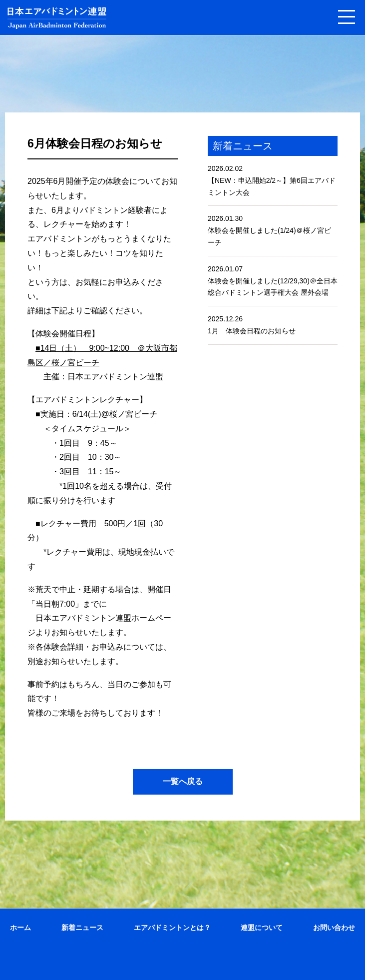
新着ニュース (82, 928)
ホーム (20, 928)
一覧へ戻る (183, 781)
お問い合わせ (334, 928)
